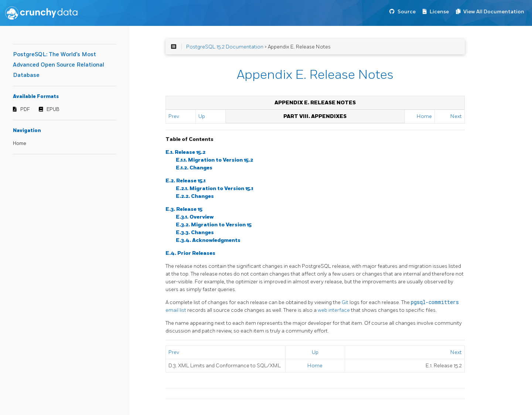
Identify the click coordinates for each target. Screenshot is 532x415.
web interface (334, 310)
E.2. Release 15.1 (185, 181)
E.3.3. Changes (195, 232)
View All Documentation (494, 12)
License (439, 12)
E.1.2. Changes (194, 168)
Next (456, 116)
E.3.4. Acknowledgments (208, 240)
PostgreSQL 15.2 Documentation (225, 47)
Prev (174, 116)
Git (346, 302)
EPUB (53, 109)
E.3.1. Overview (195, 217)
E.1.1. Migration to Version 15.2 (214, 160)
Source (407, 12)
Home (20, 144)
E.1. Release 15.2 (185, 152)
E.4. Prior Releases (190, 253)
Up (202, 116)
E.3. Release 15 (184, 209)
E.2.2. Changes (195, 196)
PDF (25, 109)
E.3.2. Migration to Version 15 (214, 225)
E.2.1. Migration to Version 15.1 (214, 188)
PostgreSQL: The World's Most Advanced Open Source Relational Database (59, 65)
